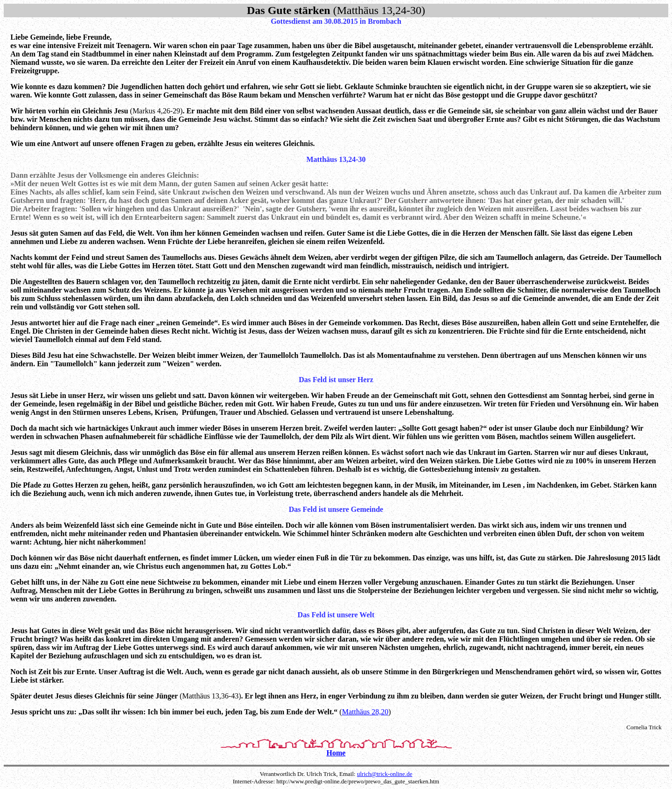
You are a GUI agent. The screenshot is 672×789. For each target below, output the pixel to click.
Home (336, 753)
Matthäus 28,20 (365, 712)
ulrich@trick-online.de (385, 774)
